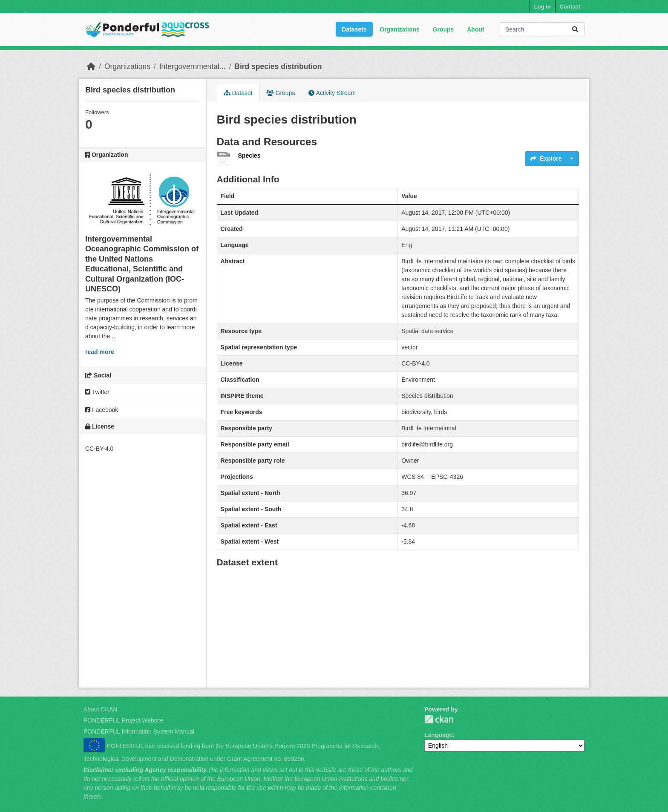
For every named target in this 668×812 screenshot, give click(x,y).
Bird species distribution (278, 66)
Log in (543, 7)
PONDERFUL (439, 719)
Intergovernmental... (193, 66)
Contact (570, 7)
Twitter (97, 392)
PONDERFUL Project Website (124, 720)
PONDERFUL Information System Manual (139, 731)
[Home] (91, 66)
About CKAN (100, 709)
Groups (443, 29)
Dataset (238, 93)
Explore (546, 158)
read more (100, 352)
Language (438, 735)
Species (249, 155)
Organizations (399, 29)
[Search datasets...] (542, 30)
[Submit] (575, 30)
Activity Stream (332, 93)
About (475, 29)
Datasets (354, 29)
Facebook (102, 410)
